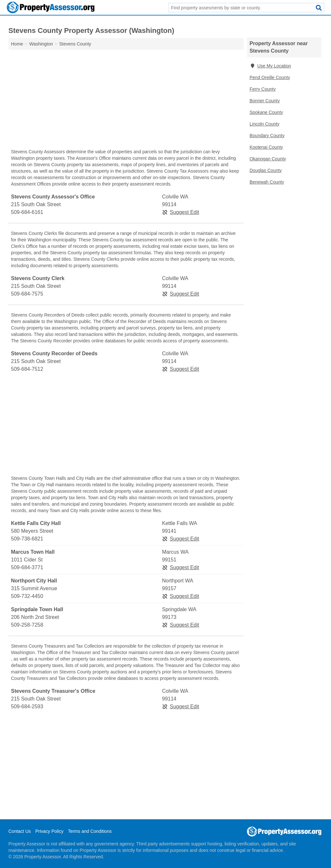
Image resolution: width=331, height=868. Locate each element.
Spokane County (266, 112)
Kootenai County (266, 147)
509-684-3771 (27, 567)
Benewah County (267, 182)
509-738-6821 (27, 539)
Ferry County (263, 89)
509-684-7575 (27, 294)
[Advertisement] (126, 101)
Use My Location (270, 66)
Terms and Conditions (90, 831)
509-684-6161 (27, 212)
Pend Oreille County (270, 77)
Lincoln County (265, 124)
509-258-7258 (27, 625)
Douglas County (266, 170)
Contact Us (20, 831)
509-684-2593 (27, 707)
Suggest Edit (181, 212)
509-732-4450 (27, 596)
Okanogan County (268, 159)
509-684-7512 (27, 369)
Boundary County (267, 136)
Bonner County (265, 101)
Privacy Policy (49, 831)
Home (17, 44)
